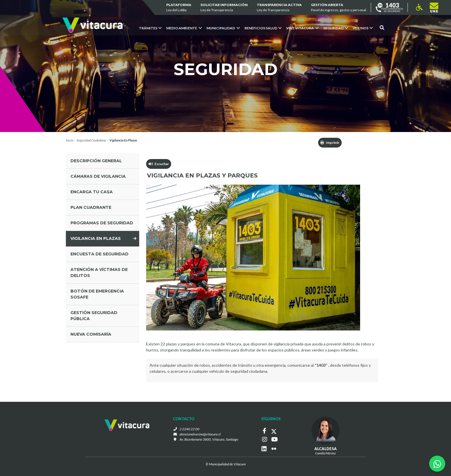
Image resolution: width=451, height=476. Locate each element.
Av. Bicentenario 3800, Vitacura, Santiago (209, 439)
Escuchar (159, 164)
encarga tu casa (92, 192)
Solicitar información (224, 8)
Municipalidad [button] (223, 28)
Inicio (70, 140)
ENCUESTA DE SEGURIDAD (100, 254)
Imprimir (330, 143)
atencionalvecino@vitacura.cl (200, 434)
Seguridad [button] (336, 28)
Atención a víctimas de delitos (99, 273)
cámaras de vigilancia (98, 176)
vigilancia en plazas (96, 238)
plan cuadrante (91, 207)
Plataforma (179, 8)
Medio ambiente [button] (184, 28)
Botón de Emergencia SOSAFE (97, 294)
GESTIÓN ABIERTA (339, 8)
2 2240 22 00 (189, 429)
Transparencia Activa (279, 8)
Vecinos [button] (363, 28)
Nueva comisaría (91, 334)
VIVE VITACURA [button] (302, 28)
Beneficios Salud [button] (263, 28)
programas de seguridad (102, 223)
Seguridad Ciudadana (91, 140)
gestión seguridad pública (94, 316)
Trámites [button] (150, 28)
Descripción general (96, 161)
